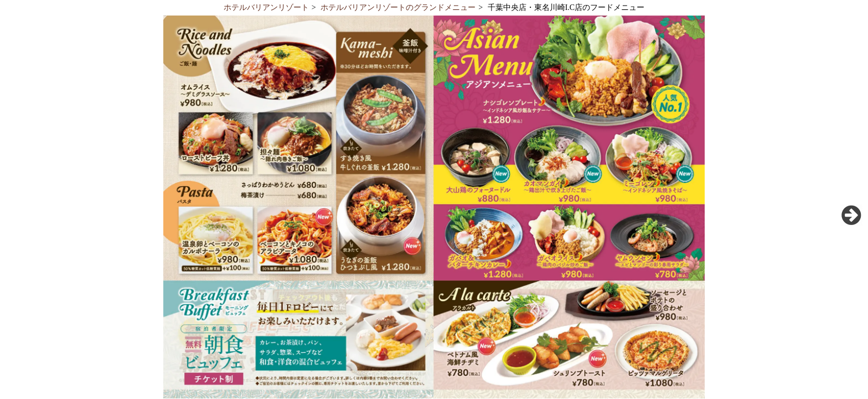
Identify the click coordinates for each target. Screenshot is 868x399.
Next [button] (851, 215)
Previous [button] (17, 215)
